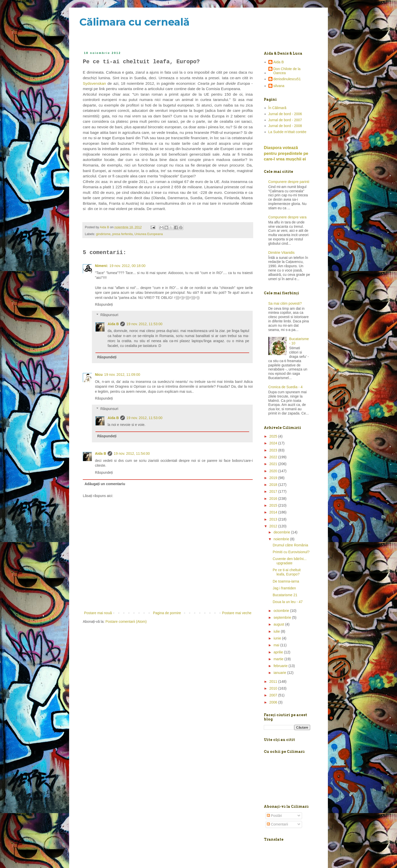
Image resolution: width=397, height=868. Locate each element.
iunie (278, 638)
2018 (274, 485)
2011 (274, 681)
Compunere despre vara (287, 217)
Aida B (113, 324)
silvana (279, 86)
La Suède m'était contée (287, 132)
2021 (274, 464)
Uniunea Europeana (149, 234)
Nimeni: (101, 266)
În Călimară (277, 108)
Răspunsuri (109, 315)
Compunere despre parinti (289, 182)
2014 (274, 512)
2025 (274, 436)
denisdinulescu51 (287, 79)
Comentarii (277, 824)
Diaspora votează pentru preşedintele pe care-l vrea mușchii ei (286, 153)
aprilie (279, 652)
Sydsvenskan (95, 83)
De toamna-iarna (286, 581)
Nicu (99, 375)
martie (279, 659)
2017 (274, 491)
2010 (274, 688)
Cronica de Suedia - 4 (285, 387)
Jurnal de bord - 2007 (285, 120)
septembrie (283, 617)
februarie (281, 666)
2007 (274, 695)
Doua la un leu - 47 (288, 602)
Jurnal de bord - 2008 (285, 126)
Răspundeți (104, 304)
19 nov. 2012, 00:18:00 (127, 266)
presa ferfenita (123, 234)
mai (277, 645)
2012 (274, 526)
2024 (274, 443)
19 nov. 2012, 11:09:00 (122, 375)
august (279, 624)
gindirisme (103, 234)
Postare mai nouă (98, 613)
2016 (274, 499)
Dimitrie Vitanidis (282, 253)
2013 (274, 519)
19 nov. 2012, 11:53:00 (144, 324)
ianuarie (280, 673)
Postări (274, 816)
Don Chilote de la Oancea (287, 71)
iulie (277, 631)
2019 (274, 478)
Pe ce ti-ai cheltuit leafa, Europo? (287, 572)
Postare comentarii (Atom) (126, 622)
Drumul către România (290, 545)
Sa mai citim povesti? (285, 303)
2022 (274, 457)
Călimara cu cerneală (134, 22)
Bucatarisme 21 (285, 595)
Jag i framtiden (284, 588)
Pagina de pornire (167, 613)
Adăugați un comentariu (105, 484)
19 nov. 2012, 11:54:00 (132, 453)
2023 (274, 450)
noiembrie (282, 539)
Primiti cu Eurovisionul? (291, 552)
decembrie (282, 532)
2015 (274, 505)
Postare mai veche (237, 613)
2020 (274, 471)
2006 (274, 702)
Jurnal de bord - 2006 (285, 114)
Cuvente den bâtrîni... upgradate (290, 561)
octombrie (282, 611)
